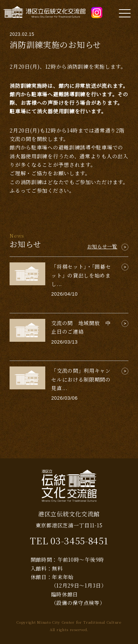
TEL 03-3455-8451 (69, 540)
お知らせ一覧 (102, 246)
